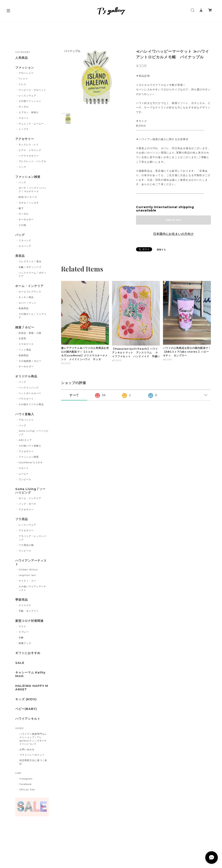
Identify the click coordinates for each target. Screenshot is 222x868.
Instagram (26, 779)
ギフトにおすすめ (28, 653)
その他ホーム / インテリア (32, 316)
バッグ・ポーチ (27, 504)
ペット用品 (25, 350)
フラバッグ (25, 241)
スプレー (24, 632)
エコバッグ (25, 246)
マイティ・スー (27, 581)
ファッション (25, 68)
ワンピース (25, 479)
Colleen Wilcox (28, 570)
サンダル (24, 107)
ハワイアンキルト (28, 719)
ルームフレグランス (30, 292)
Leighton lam (27, 575)
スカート (24, 118)
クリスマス (25, 605)
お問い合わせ (27, 749)
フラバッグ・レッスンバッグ (32, 538)
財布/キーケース (28, 197)
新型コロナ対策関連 (29, 621)
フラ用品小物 (26, 545)
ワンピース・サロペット (32, 90)
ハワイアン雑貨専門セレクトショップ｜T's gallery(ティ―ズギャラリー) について (33, 739)
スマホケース (26, 344)
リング (22, 167)
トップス (24, 129)
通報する (161, 250)
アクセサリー (25, 139)
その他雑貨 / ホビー (30, 361)
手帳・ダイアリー (29, 611)
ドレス (22, 84)
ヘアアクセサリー (29, 156)
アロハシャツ (26, 73)
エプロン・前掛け (29, 112)
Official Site (27, 790)
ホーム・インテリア (29, 286)
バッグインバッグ (29, 388)
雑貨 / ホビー (25, 327)
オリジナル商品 (26, 376)
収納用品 (24, 308)
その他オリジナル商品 (31, 404)
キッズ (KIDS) (26, 699)
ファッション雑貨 (28, 177)
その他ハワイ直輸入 (30, 446)
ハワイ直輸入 (25, 414)
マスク (22, 626)
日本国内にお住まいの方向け (173, 234)
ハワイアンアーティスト (31, 562)
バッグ (22, 182)
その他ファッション (30, 101)
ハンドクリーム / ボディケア (32, 275)
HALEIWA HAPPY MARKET (32, 688)
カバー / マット (28, 303)
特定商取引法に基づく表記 (33, 762)
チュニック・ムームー (31, 124)
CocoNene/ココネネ (31, 462)
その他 (22, 225)
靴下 (21, 208)
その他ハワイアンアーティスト (32, 588)
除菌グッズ (25, 643)
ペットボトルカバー (30, 393)
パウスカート (26, 399)
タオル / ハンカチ (29, 203)
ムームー (24, 474)
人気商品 (22, 58)
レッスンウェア (27, 96)
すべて (74, 395)
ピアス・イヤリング (30, 150)
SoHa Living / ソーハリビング (30, 491)
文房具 (22, 338)
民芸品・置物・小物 (30, 333)
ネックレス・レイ (29, 145)
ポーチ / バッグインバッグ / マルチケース (32, 190)
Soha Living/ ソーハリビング (33, 433)
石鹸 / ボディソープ (30, 267)
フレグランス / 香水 (30, 261)
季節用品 (22, 600)
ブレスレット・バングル (32, 161)
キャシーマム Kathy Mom (30, 674)
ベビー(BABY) (26, 709)
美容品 (20, 256)
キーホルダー (26, 219)
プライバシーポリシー (32, 755)
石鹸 (21, 638)
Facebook (26, 784)
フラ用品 (22, 519)
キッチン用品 (26, 297)
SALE (20, 663)
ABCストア (25, 440)
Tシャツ (23, 79)
